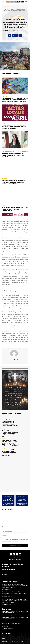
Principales (19, 16)
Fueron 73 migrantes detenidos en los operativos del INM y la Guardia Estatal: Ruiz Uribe (8, 501)
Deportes (4, 96)
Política (4, 150)
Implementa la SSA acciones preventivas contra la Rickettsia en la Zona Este (22, 501)
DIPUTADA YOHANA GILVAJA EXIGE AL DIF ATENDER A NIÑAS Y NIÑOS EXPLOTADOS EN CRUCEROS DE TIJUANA (15, 154)
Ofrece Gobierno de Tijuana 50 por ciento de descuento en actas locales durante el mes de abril (14, 127)
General (12, 9)
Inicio (7, 9)
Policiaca (4, 205)
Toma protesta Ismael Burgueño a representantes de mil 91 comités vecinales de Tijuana (14, 625)
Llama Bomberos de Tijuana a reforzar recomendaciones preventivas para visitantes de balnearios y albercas (15, 100)
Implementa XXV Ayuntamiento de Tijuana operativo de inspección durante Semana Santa (13, 182)
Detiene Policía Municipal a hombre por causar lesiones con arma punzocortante (15, 209)
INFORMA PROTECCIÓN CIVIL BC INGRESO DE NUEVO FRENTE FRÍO (15, 612)
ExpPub (7, 31)
